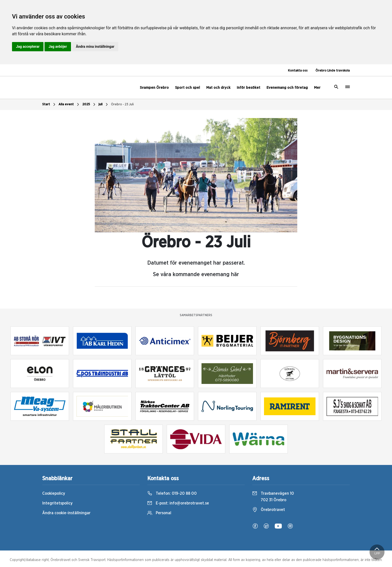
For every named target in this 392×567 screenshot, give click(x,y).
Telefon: (172, 493)
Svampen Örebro (154, 88)
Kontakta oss (298, 71)
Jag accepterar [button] (28, 47)
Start (49, 105)
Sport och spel (187, 88)
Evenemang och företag (287, 88)
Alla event (69, 105)
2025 (89, 105)
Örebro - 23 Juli (122, 104)
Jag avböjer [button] (58, 47)
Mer (317, 88)
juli (104, 105)
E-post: (178, 503)
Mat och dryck (218, 88)
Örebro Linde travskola (333, 71)
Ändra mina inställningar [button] (95, 47)
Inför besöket (248, 88)
